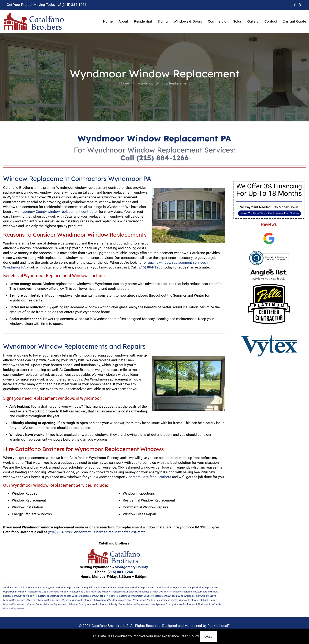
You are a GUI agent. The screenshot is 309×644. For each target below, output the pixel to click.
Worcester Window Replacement (44, 600)
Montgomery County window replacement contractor (56, 212)
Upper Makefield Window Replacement (104, 592)
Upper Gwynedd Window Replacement (62, 592)
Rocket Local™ (219, 626)
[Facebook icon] (295, 5)
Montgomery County (131, 567)
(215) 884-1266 (163, 158)
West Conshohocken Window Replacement (72, 596)
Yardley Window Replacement (186, 600)
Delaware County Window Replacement (89, 604)
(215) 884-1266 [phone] (74, 5)
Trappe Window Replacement (203, 588)
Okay (208, 636)
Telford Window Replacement (171, 588)
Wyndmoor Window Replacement (114, 600)
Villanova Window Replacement (143, 592)
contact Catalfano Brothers (150, 477)
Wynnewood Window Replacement (151, 600)
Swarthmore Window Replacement (136, 588)
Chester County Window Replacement (47, 604)
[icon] (300, 5)
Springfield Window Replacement (99, 588)
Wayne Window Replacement (33, 596)
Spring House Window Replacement (62, 588)
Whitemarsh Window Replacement (149, 596)
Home (124, 83)
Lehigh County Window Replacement (131, 604)
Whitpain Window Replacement (185, 596)
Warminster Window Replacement (178, 592)
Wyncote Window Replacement (79, 600)
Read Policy (190, 636)
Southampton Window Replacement (22, 588)
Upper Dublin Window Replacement (22, 592)
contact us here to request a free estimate (112, 532)
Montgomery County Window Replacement (174, 604)
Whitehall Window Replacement (113, 596)
